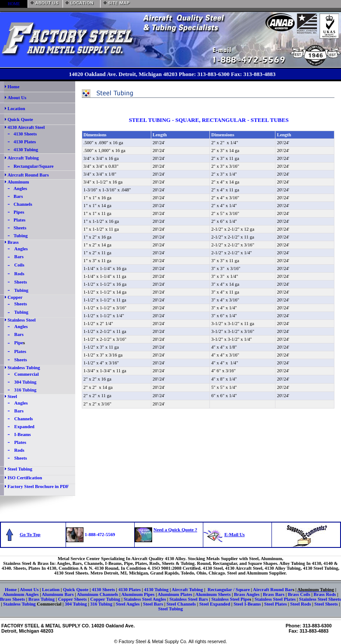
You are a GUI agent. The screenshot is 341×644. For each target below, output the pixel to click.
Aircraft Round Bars (28, 175)
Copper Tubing (105, 599)
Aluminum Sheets (213, 594)
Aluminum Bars (58, 594)
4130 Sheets (25, 134)
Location (51, 590)
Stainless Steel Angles (145, 599)
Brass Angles (247, 594)
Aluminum (18, 182)
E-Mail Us (234, 535)
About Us (29, 590)
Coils (19, 265)
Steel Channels (182, 604)
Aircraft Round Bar (273, 590)
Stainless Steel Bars (188, 599)
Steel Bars (153, 604)
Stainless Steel (21, 320)
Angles (20, 189)
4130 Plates (25, 142)
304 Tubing (26, 382)
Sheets (20, 228)
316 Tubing (26, 390)
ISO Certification (25, 478)
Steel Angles (128, 604)
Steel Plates (275, 604)
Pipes (19, 212)
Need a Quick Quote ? (175, 530)
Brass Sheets (12, 599)
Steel (12, 396)
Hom (10, 590)
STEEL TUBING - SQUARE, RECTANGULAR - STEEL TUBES (208, 120)
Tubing (21, 236)
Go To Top (30, 535)
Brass (13, 242)
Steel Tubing (20, 469)
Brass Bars (273, 594)
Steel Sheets (325, 604)
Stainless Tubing (24, 368)
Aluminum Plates (175, 594)
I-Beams (23, 435)
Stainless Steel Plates (275, 599)
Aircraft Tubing (23, 158)
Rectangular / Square (229, 590)
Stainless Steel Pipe (230, 599)
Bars (18, 196)
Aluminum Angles (21, 594)
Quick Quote (76, 590)
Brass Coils (299, 594)
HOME (14, 4)
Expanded (24, 427)
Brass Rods (325, 594)
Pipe (19, 343)
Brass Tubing (42, 599)
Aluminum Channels (97, 594)
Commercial (27, 374)
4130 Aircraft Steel (26, 127)
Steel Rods (301, 604)
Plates (19, 220)
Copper (15, 297)
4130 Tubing (26, 150)
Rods (19, 274)
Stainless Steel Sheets (319, 599)
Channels (23, 204)
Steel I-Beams (247, 604)
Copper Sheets (73, 599)
